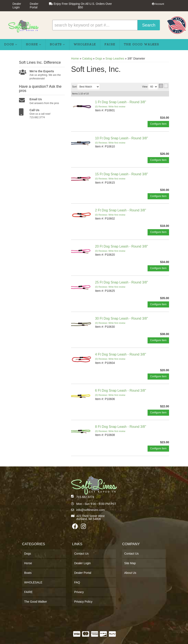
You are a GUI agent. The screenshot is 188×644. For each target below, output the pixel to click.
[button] (106, 25)
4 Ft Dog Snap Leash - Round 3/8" (121, 354)
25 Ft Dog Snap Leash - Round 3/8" (122, 282)
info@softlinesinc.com (90, 510)
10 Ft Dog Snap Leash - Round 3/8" (122, 138)
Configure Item (158, 124)
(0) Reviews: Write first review (110, 107)
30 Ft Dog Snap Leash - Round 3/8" (122, 318)
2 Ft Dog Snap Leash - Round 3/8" (121, 210)
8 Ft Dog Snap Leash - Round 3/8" (121, 427)
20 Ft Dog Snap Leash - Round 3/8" (122, 246)
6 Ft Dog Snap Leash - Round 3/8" (121, 391)
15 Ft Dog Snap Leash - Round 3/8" (122, 174)
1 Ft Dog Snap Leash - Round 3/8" (121, 102)
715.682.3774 (85, 497)
